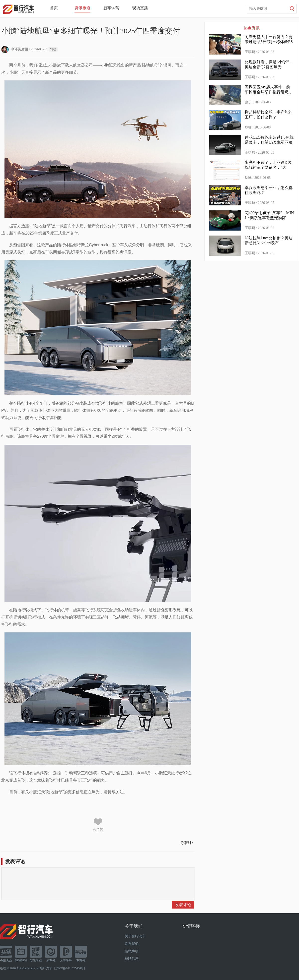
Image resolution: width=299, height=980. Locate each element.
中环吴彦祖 (15, 49)
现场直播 (140, 8)
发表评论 (183, 905)
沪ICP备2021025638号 (70, 968)
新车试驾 (111, 8)
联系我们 (132, 944)
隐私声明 (132, 951)
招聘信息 (132, 959)
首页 (54, 8)
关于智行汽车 (135, 936)
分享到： (187, 843)
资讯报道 (82, 8)
